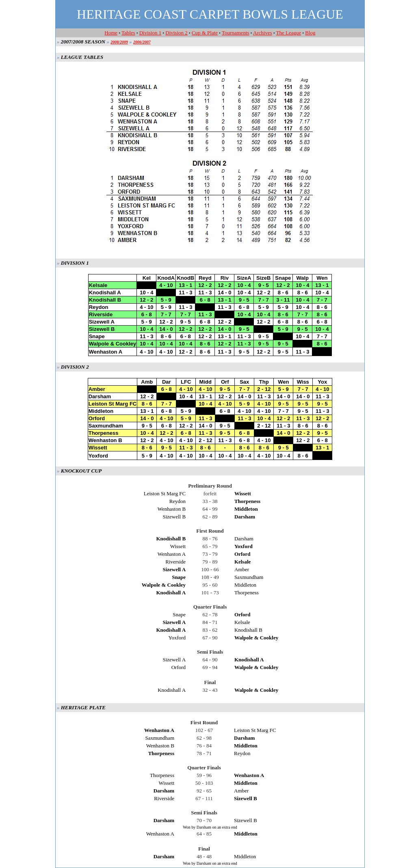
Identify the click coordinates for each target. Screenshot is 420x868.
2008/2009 (119, 42)
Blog (310, 33)
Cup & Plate (205, 33)
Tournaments (236, 33)
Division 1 (150, 33)
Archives (263, 33)
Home (111, 33)
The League (289, 33)
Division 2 (176, 33)
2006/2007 (142, 42)
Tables (128, 33)
